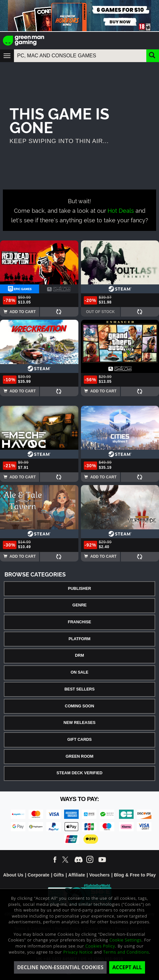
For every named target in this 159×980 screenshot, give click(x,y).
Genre (79, 605)
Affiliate (77, 875)
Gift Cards (79, 740)
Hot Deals (121, 210)
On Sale (80, 672)
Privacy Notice (78, 952)
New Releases (79, 723)
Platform (79, 639)
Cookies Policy (100, 946)
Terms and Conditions (126, 952)
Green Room (79, 756)
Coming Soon (79, 706)
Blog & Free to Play (135, 875)
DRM (79, 655)
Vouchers (99, 875)
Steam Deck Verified (79, 773)
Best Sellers (79, 689)
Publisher (79, 589)
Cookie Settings (126, 940)
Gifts (59, 875)
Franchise (79, 622)
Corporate (39, 875)
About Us (13, 875)
